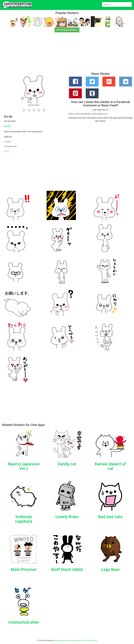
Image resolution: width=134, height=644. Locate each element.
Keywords (71, 640)
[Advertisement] (67, 54)
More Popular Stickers (67, 30)
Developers (63, 640)
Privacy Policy (92, 640)
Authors (78, 640)
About (56, 640)
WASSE (7, 126)
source (6, 151)
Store (84, 640)
